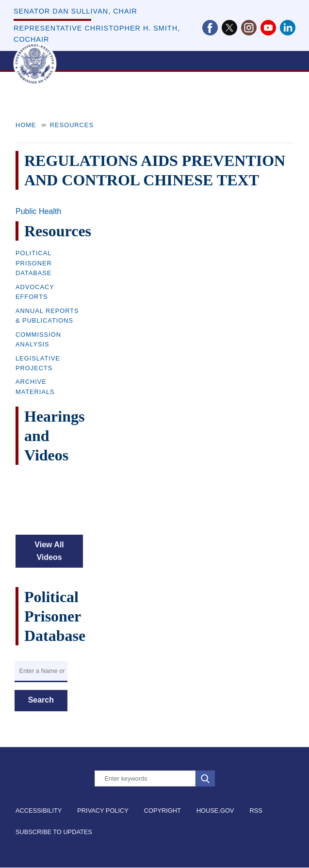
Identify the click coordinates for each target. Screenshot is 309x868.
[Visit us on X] (231, 28)
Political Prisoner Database (34, 263)
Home (26, 125)
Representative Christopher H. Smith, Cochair (97, 34)
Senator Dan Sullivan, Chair (75, 11)
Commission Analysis (38, 339)
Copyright (163, 811)
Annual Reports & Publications (47, 316)
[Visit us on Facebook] (212, 28)
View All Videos (49, 551)
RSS (256, 811)
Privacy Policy (103, 811)
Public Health (38, 211)
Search (41, 700)
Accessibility (39, 811)
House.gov (215, 811)
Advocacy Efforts (35, 292)
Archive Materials (35, 386)
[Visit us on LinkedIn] (288, 28)
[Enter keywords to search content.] (145, 778)
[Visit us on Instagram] (251, 28)
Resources (72, 125)
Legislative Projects (38, 363)
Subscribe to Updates (54, 832)
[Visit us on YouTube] (270, 28)
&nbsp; (49, 502)
